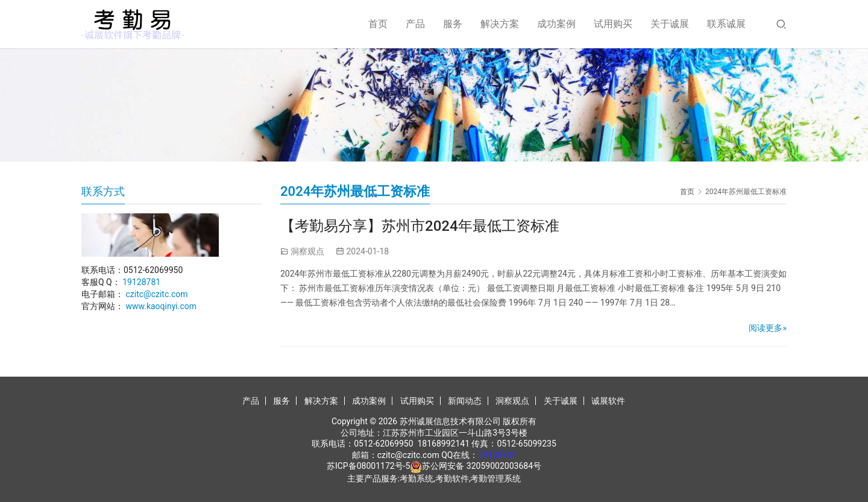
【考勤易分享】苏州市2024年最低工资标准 (420, 226)
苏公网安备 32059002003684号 (482, 466)
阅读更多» (768, 328)
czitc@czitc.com (156, 294)
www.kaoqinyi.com (161, 306)
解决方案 (500, 24)
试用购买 (613, 24)
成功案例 (556, 24)
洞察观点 (307, 251)
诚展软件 (608, 401)
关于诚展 (670, 24)
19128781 (141, 282)
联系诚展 (726, 24)
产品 (415, 24)
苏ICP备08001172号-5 (368, 466)
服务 (453, 24)
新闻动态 (465, 401)
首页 (378, 24)
